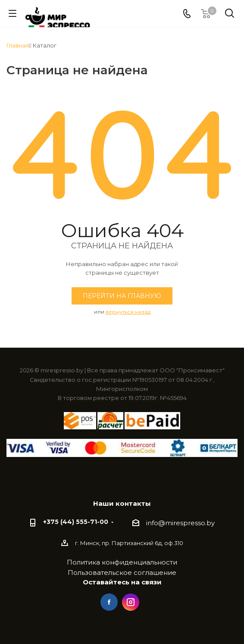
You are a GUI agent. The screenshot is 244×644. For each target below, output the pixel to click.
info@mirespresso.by (180, 523)
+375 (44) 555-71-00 (76, 522)
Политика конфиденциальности (122, 562)
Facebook (109, 602)
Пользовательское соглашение (122, 573)
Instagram (131, 602)
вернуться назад (128, 312)
